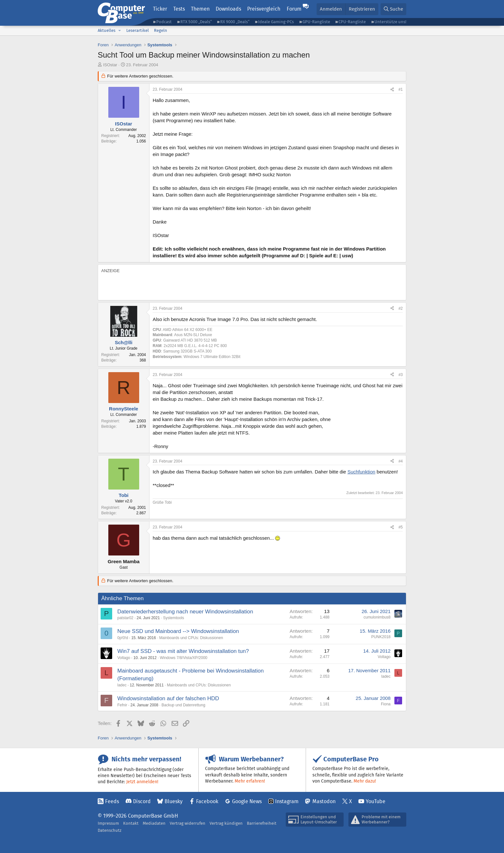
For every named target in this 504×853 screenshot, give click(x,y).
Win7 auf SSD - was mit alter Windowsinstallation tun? (183, 651)
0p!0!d (123, 638)
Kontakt (131, 823)
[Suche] (393, 9)
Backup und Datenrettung (183, 705)
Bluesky (174, 801)
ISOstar (110, 65)
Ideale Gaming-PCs (276, 22)
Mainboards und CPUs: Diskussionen (191, 638)
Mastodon (324, 801)
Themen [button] (200, 9)
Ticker (160, 9)
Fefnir (122, 705)
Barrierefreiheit (262, 823)
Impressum (108, 823)
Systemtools (173, 618)
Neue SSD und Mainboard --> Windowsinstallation (178, 631)
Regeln (161, 30)
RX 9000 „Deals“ (235, 22)
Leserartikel (138, 30)
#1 (401, 89)
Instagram (287, 801)
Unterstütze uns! (390, 22)
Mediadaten (154, 823)
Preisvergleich (264, 9)
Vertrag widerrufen (188, 823)
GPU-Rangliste (316, 22)
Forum (294, 9)
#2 (401, 308)
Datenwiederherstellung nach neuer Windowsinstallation (185, 612)
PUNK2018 (381, 637)
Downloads (228, 9)
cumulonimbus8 (377, 617)
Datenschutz (110, 830)
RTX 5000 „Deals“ (196, 22)
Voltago (124, 658)
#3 (401, 375)
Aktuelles (107, 30)
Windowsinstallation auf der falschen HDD (168, 698)
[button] (120, 31)
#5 (401, 527)
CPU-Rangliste (352, 22)
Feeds (112, 801)
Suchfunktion (361, 472)
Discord (142, 801)
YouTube (376, 801)
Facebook (207, 801)
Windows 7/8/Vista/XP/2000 (184, 658)
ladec (122, 685)
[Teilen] (392, 90)
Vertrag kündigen (226, 823)
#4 (401, 461)
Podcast (164, 22)
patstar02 (125, 618)
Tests (179, 9)
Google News (247, 801)
